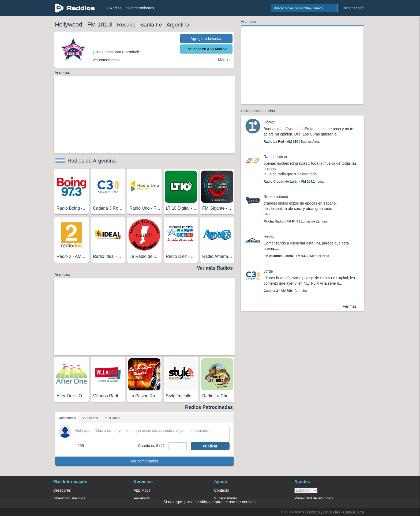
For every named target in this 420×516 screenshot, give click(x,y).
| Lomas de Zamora (295, 221)
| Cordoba (285, 291)
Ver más (350, 306)
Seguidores (90, 418)
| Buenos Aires (292, 142)
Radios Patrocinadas (209, 407)
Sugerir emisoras (140, 8)
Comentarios (67, 418)
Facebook (142, 498)
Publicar (210, 446)
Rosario (126, 25)
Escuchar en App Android (206, 49)
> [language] (306, 490)
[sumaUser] (177, 446)
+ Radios (114, 8)
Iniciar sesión (354, 8)
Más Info (225, 60)
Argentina (178, 25)
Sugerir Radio (226, 498)
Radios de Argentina (92, 161)
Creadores (62, 490)
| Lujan (295, 182)
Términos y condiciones (323, 512)
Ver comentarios (144, 461)
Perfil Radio (112, 418)
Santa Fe (151, 25)
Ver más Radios (215, 268)
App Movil (142, 490)
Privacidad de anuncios (314, 498)
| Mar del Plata (296, 256)
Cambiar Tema (354, 512)
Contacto (222, 490)
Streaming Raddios (69, 498)
